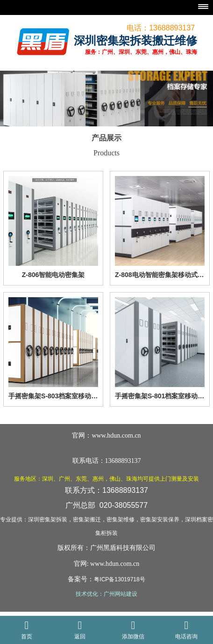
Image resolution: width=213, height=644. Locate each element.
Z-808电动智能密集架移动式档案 (160, 275)
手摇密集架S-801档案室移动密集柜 (160, 396)
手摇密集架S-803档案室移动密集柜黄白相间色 (53, 396)
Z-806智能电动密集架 (53, 275)
